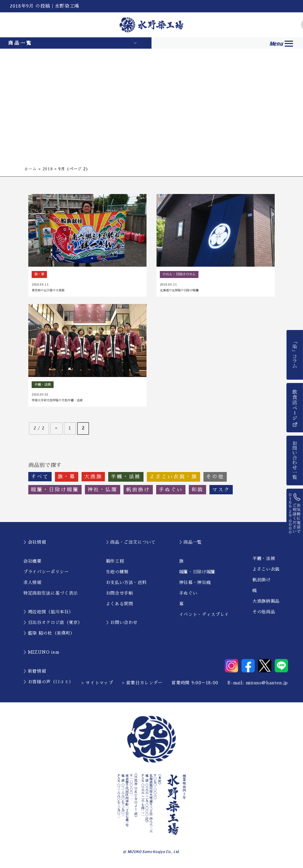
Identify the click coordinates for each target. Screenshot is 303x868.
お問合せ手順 (120, 593)
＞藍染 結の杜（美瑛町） (49, 634)
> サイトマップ (97, 683)
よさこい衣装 (266, 570)
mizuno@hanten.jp (267, 683)
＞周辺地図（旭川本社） (48, 612)
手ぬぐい (188, 593)
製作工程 (115, 561)
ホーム (31, 169)
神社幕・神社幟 (195, 583)
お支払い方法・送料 (126, 583)
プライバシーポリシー (46, 572)
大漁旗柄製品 (266, 602)
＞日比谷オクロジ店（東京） (53, 623)
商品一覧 (20, 43)
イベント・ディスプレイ (204, 615)
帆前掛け (262, 580)
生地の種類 (117, 572)
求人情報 (32, 583)
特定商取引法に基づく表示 (51, 593)
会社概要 (32, 561)
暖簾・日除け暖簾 (197, 572)
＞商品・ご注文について (131, 543)
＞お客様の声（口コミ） (48, 682)
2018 (48, 169)
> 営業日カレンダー (143, 683)
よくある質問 (120, 604)
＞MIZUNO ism (41, 653)
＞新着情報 (35, 671)
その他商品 (264, 612)
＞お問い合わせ (122, 623)
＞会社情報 (35, 543)
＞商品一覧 (190, 543)
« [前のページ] (56, 429)
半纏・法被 (264, 559)
